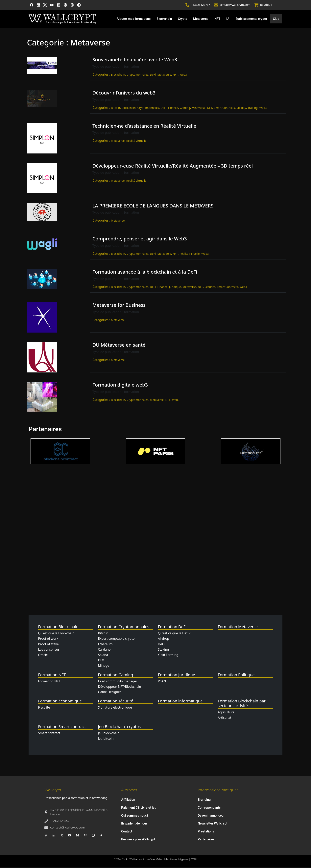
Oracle (43, 656)
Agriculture (226, 714)
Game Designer (110, 693)
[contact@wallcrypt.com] (216, 6)
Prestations (206, 833)
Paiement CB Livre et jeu (139, 809)
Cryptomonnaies (138, 76)
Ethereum (105, 645)
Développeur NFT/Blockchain (120, 688)
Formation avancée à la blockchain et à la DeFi (145, 273)
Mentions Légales (176, 861)
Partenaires (206, 841)
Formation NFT (49, 682)
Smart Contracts (224, 109)
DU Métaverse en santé (119, 346)
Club (276, 20)
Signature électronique (115, 709)
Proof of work (48, 640)
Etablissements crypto (251, 20)
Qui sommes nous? (135, 817)
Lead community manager (118, 682)
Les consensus (49, 651)
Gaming (185, 109)
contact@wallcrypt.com (235, 5)
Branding (204, 801)
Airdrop (163, 640)
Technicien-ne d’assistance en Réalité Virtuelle (144, 127)
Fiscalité (44, 709)
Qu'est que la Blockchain (56, 635)
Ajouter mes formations (133, 20)
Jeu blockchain (109, 734)
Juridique (175, 288)
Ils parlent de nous (134, 825)
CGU (194, 861)
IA (228, 20)
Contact (127, 833)
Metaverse (164, 76)
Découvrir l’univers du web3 (124, 94)
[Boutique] (256, 6)
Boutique (266, 5)
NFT (217, 20)
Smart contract (49, 734)
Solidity (241, 109)
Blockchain (164, 20)
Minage (104, 667)
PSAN (162, 682)
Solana (103, 656)
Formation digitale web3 (120, 386)
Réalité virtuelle (136, 142)
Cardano (104, 651)
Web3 (183, 76)
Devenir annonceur (211, 817)
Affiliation (128, 801)
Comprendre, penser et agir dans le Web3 (140, 240)
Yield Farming (168, 656)
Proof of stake (48, 645)
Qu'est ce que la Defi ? (174, 635)
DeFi (153, 76)
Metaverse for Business (119, 306)
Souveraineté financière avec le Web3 (135, 61)
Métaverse (201, 20)
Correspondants (209, 809)
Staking (163, 651)
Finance (173, 109)
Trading (253, 109)
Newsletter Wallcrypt (213, 825)
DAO (161, 645)
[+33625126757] (188, 6)
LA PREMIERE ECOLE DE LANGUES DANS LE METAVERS (153, 207)
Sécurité (210, 288)
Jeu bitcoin (106, 740)
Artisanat (225, 719)
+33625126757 (201, 5)
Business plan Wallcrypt (138, 841)
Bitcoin (115, 109)
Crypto (182, 20)
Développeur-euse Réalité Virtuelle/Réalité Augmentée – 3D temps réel (173, 167)
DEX (101, 662)
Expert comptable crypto (116, 640)
